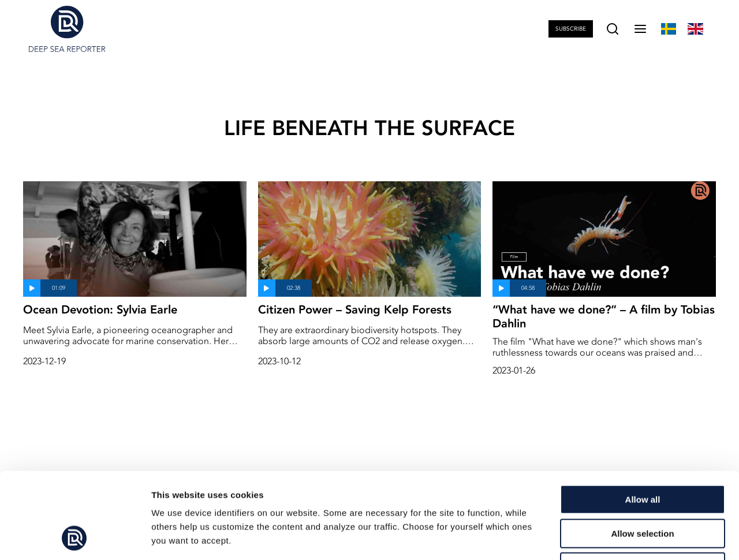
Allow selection (642, 453)
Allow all (643, 419)
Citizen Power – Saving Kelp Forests (355, 309)
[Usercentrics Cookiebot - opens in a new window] (75, 537)
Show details (606, 537)
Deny (643, 486)
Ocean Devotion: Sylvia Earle (100, 309)
